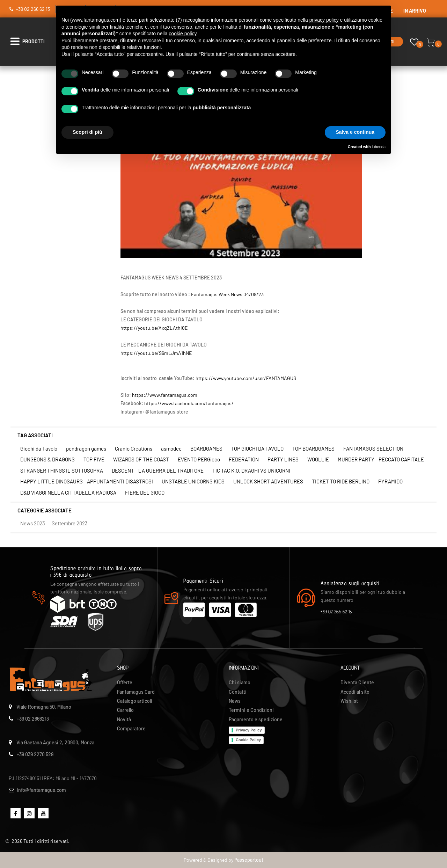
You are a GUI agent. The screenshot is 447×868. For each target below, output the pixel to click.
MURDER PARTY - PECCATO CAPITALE (381, 459)
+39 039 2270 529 (35, 754)
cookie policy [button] (182, 34)
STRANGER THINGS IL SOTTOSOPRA (62, 471)
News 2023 (33, 523)
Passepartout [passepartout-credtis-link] (249, 860)
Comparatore (131, 728)
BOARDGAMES (206, 448)
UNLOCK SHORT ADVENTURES (268, 481)
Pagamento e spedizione (256, 719)
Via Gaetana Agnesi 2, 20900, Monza (55, 742)
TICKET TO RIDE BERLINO (341, 481)
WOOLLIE (318, 459)
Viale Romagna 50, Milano (44, 707)
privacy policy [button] (324, 20)
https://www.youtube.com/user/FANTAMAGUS (246, 378)
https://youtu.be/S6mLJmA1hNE (156, 353)
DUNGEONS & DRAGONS (47, 459)
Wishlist (349, 701)
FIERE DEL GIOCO (145, 493)
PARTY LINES (283, 459)
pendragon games (86, 448)
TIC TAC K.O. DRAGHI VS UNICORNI (251, 471)
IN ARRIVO (415, 11)
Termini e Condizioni (251, 710)
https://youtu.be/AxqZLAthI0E (154, 328)
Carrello (125, 710)
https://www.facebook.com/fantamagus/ (189, 403)
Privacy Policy (249, 730)
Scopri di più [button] (87, 132)
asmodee (171, 448)
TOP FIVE (94, 459)
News (235, 701)
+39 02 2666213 (33, 719)
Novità (124, 719)
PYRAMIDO (390, 481)
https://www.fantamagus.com (165, 395)
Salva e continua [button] (355, 132)
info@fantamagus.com (41, 790)
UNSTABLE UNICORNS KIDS (193, 481)
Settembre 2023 (70, 523)
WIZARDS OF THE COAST (141, 459)
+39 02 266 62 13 (33, 9)
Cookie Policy (248, 740)
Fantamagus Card (136, 692)
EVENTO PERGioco (199, 459)
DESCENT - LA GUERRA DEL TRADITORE (158, 471)
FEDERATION (244, 459)
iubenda (379, 147)
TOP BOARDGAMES (313, 448)
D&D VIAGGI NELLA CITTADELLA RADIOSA (68, 493)
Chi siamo (240, 682)
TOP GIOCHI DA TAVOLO (257, 448)
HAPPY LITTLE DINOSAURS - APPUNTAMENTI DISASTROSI (87, 481)
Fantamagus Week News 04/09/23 (227, 294)
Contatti (238, 692)
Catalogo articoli (135, 701)
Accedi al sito (355, 692)
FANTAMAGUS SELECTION (373, 448)
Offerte (125, 682)
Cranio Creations (134, 448)
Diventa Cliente (357, 682)
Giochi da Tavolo (39, 448)
